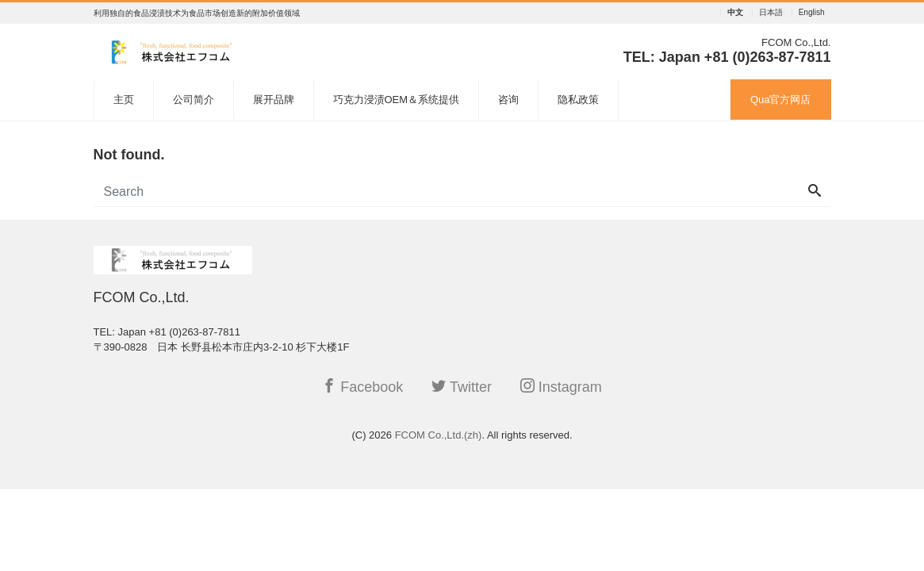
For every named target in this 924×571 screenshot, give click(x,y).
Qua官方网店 (781, 100)
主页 (124, 100)
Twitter (462, 387)
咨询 (508, 100)
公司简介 (194, 100)
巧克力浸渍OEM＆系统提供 (397, 100)
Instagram (561, 387)
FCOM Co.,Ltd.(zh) (439, 435)
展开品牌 (274, 100)
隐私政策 (578, 100)
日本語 (771, 13)
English (812, 13)
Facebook (362, 387)
